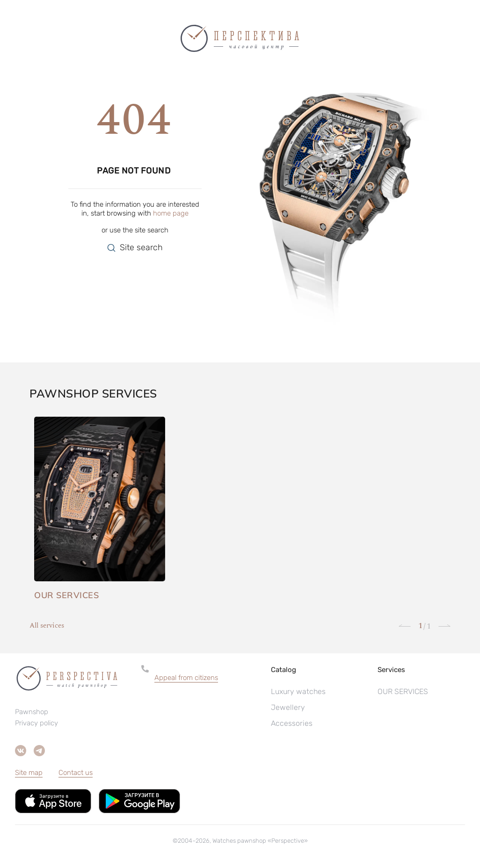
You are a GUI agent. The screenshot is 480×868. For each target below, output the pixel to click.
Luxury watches (298, 691)
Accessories (292, 723)
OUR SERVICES (403, 691)
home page (171, 213)
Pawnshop (32, 712)
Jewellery (288, 707)
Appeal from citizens (186, 678)
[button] (203, 678)
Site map (29, 773)
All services (47, 626)
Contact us (76, 773)
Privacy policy (36, 723)
